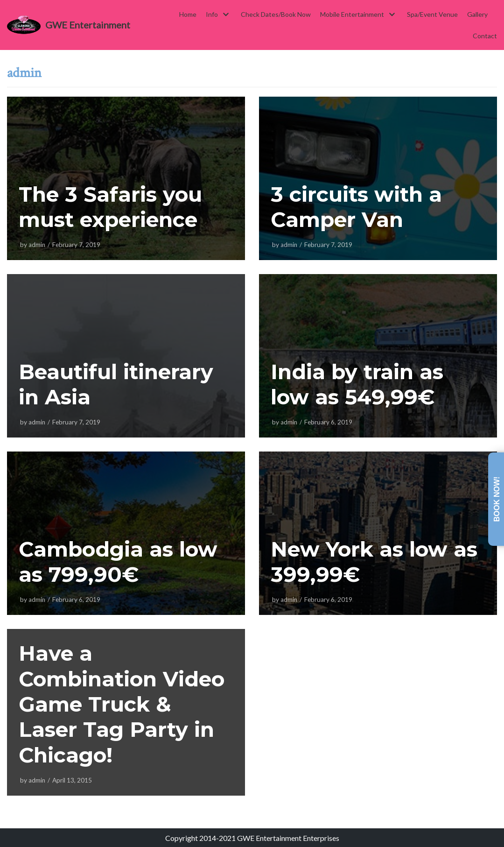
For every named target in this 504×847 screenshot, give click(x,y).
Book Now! (497, 499)
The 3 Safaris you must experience (111, 207)
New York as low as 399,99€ (375, 561)
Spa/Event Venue (432, 14)
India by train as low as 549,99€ (358, 384)
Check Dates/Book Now (276, 14)
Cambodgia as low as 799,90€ (119, 561)
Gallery (477, 14)
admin (37, 245)
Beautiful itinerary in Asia (117, 384)
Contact (485, 36)
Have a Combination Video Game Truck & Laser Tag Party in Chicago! (124, 703)
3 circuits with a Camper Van (357, 207)
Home (188, 14)
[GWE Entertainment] (69, 25)
